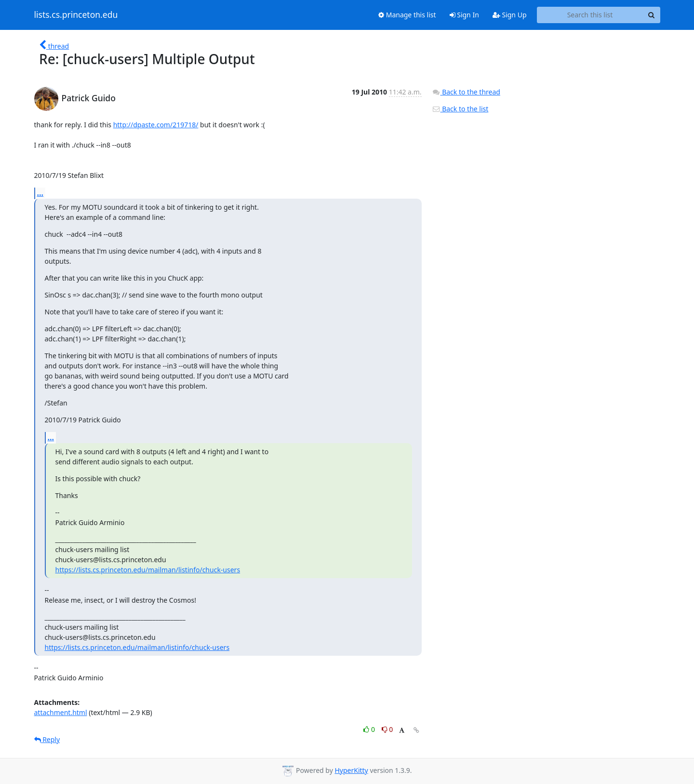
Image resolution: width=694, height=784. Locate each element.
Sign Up (510, 15)
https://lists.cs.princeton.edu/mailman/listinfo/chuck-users (148, 570)
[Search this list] (590, 15)
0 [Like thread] (370, 729)
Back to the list (460, 109)
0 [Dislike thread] (387, 729)
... (40, 193)
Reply (47, 739)
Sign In (464, 15)
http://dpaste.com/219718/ (156, 125)
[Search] (652, 15)
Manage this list (407, 15)
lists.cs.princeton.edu (76, 15)
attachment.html (61, 712)
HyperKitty (351, 770)
